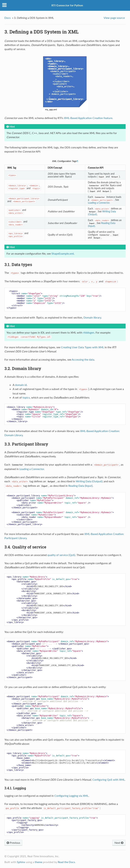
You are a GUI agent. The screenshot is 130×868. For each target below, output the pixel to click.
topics (26, 397)
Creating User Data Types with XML (82, 347)
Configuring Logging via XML (71, 796)
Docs (7, 18)
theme (39, 862)
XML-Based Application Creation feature (88, 118)
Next (119, 843)
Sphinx (21, 862)
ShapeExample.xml (63, 253)
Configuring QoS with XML (109, 780)
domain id (21, 385)
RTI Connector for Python (67, 5)
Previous (13, 843)
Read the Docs (66, 862)
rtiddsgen (89, 332)
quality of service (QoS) (61, 555)
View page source (114, 18)
